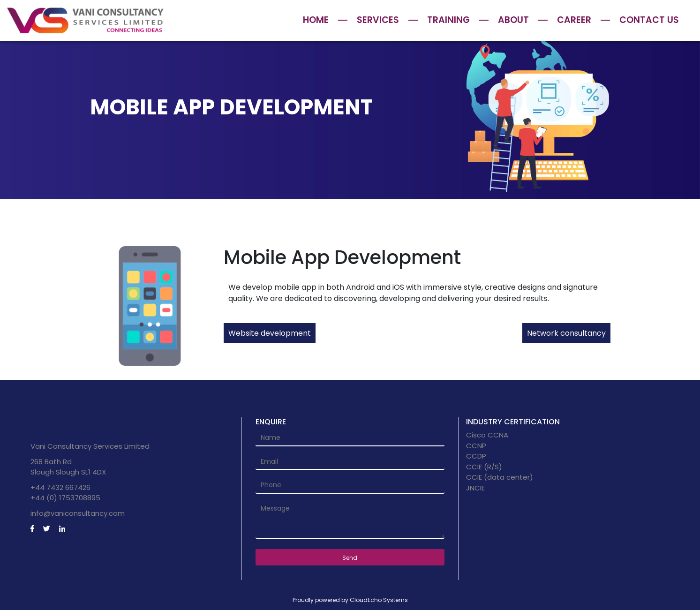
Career (574, 20)
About (513, 20)
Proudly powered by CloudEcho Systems (350, 600)
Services (378, 20)
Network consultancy (566, 333)
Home (316, 20)
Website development (270, 333)
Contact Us (649, 20)
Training (448, 20)
